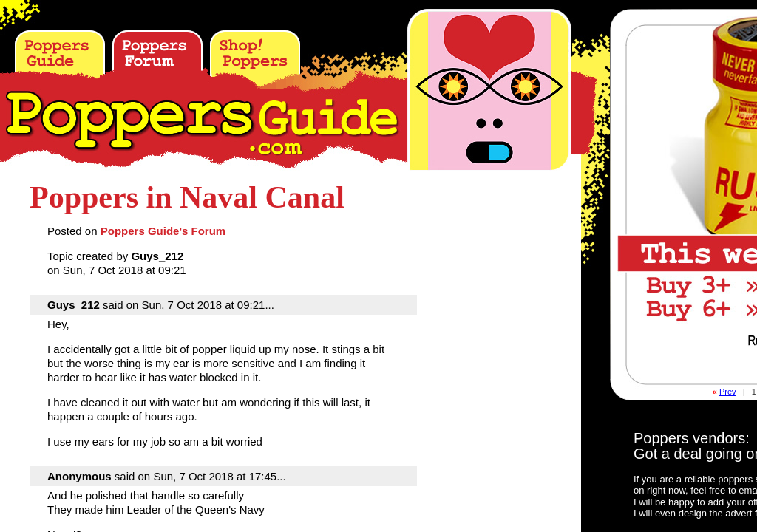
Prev (728, 392)
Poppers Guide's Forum (163, 231)
